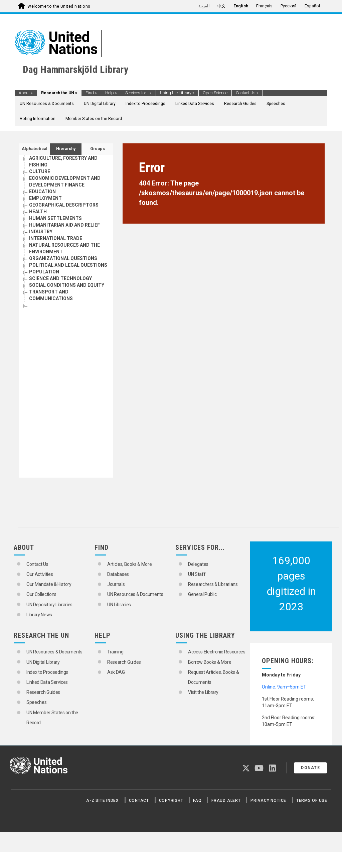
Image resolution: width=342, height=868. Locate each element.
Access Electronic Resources (217, 652)
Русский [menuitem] (289, 6)
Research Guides (240, 104)
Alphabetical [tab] (35, 149)
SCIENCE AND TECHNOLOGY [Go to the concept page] (60, 278)
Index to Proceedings (145, 104)
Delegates (198, 564)
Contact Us (247, 93)
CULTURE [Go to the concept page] (40, 171)
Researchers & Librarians (213, 584)
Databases (118, 574)
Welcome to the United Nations (59, 6)
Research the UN (59, 93)
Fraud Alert (226, 800)
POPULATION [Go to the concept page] (44, 272)
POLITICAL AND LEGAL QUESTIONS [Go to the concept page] (68, 265)
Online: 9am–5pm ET (284, 687)
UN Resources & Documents (47, 104)
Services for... (138, 93)
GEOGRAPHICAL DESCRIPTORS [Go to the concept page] (64, 205)
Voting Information (38, 119)
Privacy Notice (268, 800)
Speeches (276, 104)
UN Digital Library (100, 104)
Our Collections (41, 594)
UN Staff (197, 574)
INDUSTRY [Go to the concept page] (41, 232)
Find (91, 93)
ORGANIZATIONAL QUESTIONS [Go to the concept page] (63, 258)
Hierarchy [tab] (66, 149)
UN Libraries (119, 605)
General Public (202, 594)
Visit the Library (203, 692)
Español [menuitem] (312, 6)
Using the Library (177, 93)
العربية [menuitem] (204, 6)
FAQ (197, 800)
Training (115, 652)
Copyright (171, 800)
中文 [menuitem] (221, 6)
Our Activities (40, 574)
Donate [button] (310, 768)
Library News (39, 615)
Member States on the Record (94, 119)
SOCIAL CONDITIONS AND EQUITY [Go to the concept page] (67, 285)
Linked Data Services (195, 104)
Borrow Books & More (210, 662)
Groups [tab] (98, 149)
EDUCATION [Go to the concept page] (42, 192)
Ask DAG (116, 672)
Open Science (215, 93)
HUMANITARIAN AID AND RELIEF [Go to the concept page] (64, 225)
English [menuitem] (241, 6)
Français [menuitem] (264, 6)
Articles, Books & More (129, 564)
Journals (116, 584)
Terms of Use (312, 800)
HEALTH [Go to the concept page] (38, 212)
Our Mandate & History (49, 584)
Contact (139, 800)
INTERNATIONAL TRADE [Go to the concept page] (56, 238)
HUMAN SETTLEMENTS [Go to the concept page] (55, 218)
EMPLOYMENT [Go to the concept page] (45, 198)
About (26, 93)
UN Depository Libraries (49, 605)
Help (111, 93)
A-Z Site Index (103, 800)
